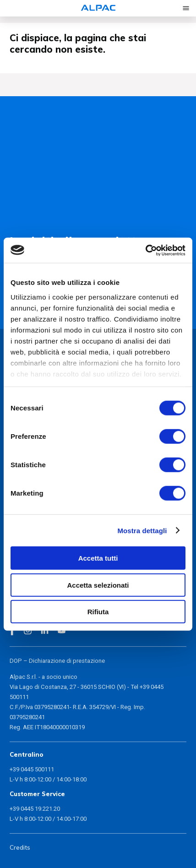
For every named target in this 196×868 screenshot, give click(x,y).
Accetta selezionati (98, 585)
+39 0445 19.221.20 (35, 809)
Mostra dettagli (142, 530)
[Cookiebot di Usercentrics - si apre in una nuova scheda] (145, 250)
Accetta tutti (98, 558)
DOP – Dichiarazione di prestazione (57, 661)
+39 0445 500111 (32, 769)
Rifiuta (98, 612)
